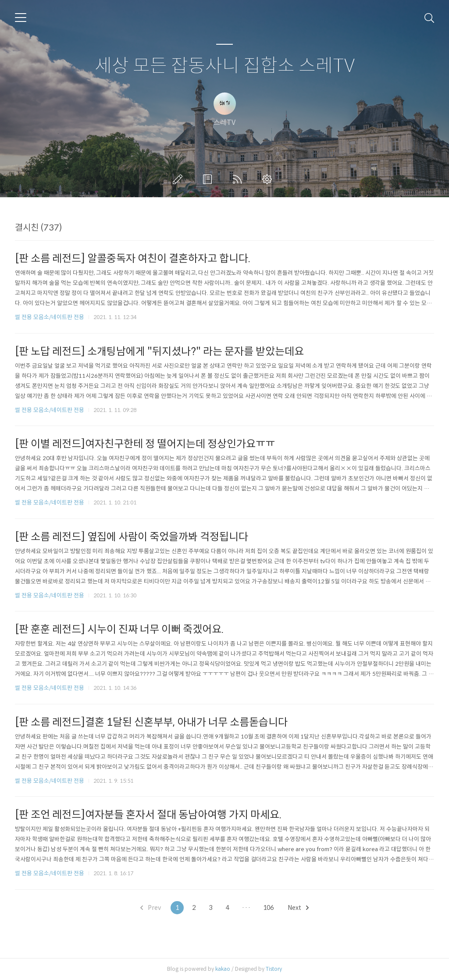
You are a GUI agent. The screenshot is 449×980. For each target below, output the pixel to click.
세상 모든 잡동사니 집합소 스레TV (225, 66)
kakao (223, 969)
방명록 (209, 179)
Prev (151, 908)
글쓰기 (179, 179)
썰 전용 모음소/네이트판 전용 (50, 317)
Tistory (274, 969)
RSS (239, 179)
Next (298, 908)
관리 (269, 179)
